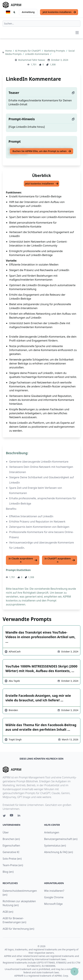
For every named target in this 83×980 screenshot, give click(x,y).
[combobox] (41, 24)
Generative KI (11, 852)
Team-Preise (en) (13, 865)
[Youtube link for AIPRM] (12, 816)
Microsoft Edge (53, 904)
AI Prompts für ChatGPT (28, 51)
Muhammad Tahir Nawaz (32, 60)
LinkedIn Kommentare (37, 54)
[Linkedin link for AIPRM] (20, 816)
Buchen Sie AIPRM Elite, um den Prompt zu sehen (42, 151)
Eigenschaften (11, 846)
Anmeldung (28, 12)
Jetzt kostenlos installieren (59, 12)
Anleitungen (52, 832)
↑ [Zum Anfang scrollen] (74, 971)
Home (9, 51)
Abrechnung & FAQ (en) (59, 852)
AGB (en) (8, 912)
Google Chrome (54, 897)
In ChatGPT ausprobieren (60, 560)
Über (6, 832)
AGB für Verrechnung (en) (18, 929)
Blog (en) (8, 872)
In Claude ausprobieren (23, 560)
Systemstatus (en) (55, 846)
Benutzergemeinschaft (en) (61, 839)
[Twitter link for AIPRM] (4, 816)
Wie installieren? (54, 891)
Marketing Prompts (55, 51)
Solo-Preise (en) (12, 859)
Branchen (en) (11, 839)
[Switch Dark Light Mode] (15, 12)
